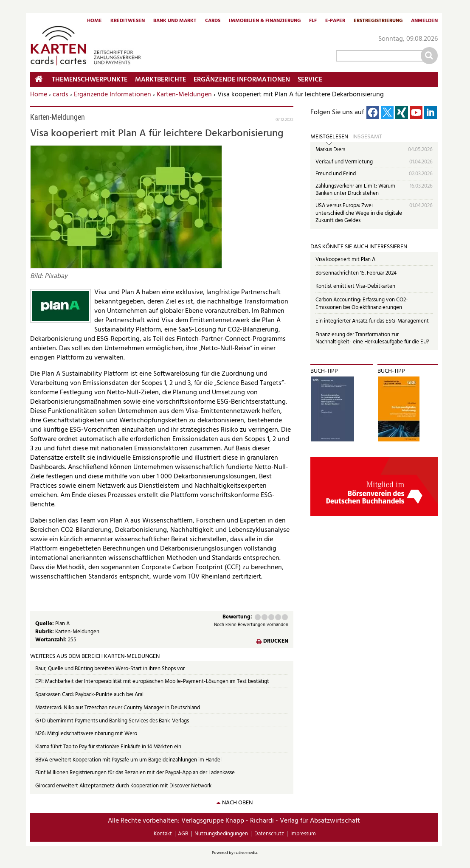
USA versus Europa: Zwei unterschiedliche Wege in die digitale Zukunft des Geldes (359, 213)
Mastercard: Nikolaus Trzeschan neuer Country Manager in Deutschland (118, 708)
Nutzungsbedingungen (221, 834)
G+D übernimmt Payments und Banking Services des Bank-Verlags (112, 721)
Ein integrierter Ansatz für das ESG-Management (372, 321)
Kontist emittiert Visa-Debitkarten (355, 286)
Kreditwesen (128, 21)
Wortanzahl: (52, 640)
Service (310, 80)
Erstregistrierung (378, 21)
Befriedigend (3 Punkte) (271, 617)
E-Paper (335, 21)
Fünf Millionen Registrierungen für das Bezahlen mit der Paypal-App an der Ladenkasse (135, 773)
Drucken (276, 642)
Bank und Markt (175, 21)
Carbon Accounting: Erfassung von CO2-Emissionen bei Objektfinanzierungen (362, 304)
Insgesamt (367, 137)
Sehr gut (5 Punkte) (285, 617)
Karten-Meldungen (184, 95)
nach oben (237, 803)
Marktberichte (160, 80)
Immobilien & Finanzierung (265, 21)
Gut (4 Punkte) (278, 617)
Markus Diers (330, 150)
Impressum (303, 834)
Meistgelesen (329, 137)
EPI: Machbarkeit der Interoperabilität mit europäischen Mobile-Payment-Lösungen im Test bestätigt (152, 681)
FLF (313, 21)
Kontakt (163, 834)
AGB (183, 834)
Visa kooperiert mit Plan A (345, 260)
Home (94, 21)
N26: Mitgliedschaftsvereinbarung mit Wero (86, 734)
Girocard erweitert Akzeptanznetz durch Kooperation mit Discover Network (123, 786)
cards (61, 95)
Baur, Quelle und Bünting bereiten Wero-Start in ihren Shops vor (110, 669)
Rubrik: (45, 632)
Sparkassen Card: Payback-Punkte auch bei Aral (89, 695)
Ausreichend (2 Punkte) (265, 617)
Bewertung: (237, 617)
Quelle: (45, 624)
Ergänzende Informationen (113, 95)
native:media (246, 853)
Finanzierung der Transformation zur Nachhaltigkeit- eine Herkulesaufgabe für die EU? (372, 338)
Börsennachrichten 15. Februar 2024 (356, 273)
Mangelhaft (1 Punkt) (258, 617)
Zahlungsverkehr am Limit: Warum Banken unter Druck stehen (355, 190)
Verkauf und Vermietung (344, 162)
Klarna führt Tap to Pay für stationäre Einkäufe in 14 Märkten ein (108, 747)
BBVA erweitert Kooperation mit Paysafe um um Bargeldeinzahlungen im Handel (128, 760)
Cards (213, 21)
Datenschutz (269, 834)
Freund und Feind (336, 174)
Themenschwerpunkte (90, 80)
